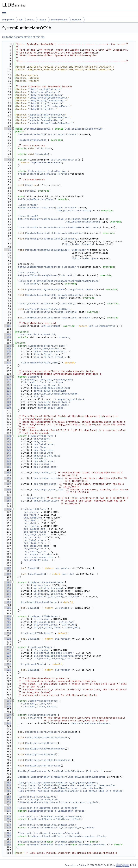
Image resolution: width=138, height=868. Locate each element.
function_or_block (51, 382)
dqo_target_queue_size (48, 489)
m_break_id (48, 334)
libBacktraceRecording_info (46, 346)
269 (7, 799)
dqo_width (40, 458)
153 (7, 472)
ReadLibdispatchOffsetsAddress (46, 737)
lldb (21, 20)
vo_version (41, 585)
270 (7, 802)
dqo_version (41, 439)
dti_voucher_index (46, 625)
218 (7, 656)
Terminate (41, 154)
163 (7, 501)
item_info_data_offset (48, 357)
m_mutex (64, 337)
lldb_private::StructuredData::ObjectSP (51, 312)
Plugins (43, 20)
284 (7, 842)
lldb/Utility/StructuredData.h (50, 106)
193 (7, 585)
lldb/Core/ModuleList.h (45, 89)
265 (7, 788)
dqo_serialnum (43, 453)
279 (7, 828)
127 (7, 399)
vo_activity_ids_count (48, 588)
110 (7, 351)
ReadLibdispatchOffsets (41, 743)
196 (7, 594)
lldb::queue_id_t (30, 272)
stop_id (39, 396)
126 (7, 396)
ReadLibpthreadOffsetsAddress (45, 749)
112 (7, 357)
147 (7, 456)
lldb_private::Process (61, 134)
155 (7, 478)
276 (7, 819)
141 (7, 439)
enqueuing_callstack (71, 399)
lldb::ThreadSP (28, 205)
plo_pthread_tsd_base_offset (53, 653)
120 (7, 380)
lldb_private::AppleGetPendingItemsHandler (47, 785)
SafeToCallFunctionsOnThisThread (47, 318)
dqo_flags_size (43, 450)
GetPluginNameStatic (64, 160)
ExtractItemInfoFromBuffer (48, 777)
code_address (48, 707)
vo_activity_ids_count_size (52, 591)
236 (7, 707)
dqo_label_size (43, 444)
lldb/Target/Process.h (44, 92)
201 (7, 608)
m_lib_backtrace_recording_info (77, 802)
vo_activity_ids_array (48, 594)
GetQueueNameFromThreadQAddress (39, 267)
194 (7, 588)
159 (7, 489)
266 (7, 791)
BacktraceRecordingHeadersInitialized (51, 732)
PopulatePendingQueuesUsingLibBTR (48, 250)
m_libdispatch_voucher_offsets (85, 836)
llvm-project (8, 20)
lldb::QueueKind (29, 304)
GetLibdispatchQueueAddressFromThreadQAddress (67, 281)
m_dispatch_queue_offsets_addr (57, 808)
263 (7, 783)
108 (7, 346)
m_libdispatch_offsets (70, 811)
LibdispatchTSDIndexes (43, 616)
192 (7, 582)
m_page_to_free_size (44, 799)
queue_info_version (46, 349)
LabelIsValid (36, 574)
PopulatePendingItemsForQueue (45, 289)
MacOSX (77, 20)
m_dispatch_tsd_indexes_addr (56, 825)
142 (7, 442)
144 (7, 447)
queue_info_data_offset (49, 351)
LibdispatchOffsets (41, 436)
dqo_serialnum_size (46, 456)
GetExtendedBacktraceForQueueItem (41, 219)
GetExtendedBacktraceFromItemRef (61, 227)
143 (7, 444)
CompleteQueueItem (37, 295)
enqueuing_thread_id (47, 385)
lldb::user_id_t (29, 334)
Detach (30, 191)
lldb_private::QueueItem (67, 295)
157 (7, 484)
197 (7, 596)
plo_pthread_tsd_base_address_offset (58, 656)
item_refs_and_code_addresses (90, 723)
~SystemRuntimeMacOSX (32, 140)
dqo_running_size (45, 467)
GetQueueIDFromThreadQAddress (38, 275)
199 (7, 602)
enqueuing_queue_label (53, 405)
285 (7, 845)
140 (7, 436)
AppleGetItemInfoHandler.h (47, 115)
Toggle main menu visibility (5, 12)
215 (7, 647)
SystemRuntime (59, 20)
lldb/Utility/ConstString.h (48, 101)
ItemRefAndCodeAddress (43, 701)
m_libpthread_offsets (68, 819)
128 (7, 402)
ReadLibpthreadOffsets (40, 754)
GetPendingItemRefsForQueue (66, 771)
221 (7, 664)
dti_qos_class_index (47, 628)
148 (7, 458)
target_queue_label (51, 408)
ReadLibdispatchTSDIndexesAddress (48, 760)
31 (7, 129)
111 (7, 354)
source (31, 20)
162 (7, 498)
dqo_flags (40, 447)
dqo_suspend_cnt (44, 472)
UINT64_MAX (66, 622)
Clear (29, 185)
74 (7, 250)
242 (7, 723)
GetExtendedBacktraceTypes (36, 199)
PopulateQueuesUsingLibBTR (43, 239)
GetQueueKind (49, 304)
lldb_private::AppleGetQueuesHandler (43, 783)
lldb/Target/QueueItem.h (46, 95)
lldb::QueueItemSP (77, 219)
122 (7, 385)
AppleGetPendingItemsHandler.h (50, 117)
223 (7, 670)
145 (7, 450)
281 (7, 833)
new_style (34, 718)
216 (7, 650)
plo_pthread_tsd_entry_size (52, 658)
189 (7, 574)
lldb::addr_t (93, 227)
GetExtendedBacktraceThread (37, 208)
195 (7, 591)
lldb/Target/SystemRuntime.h (48, 98)
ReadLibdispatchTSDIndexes (43, 766)
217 (7, 653)
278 (7, 825)
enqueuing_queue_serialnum (51, 388)
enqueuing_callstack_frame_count (55, 394)
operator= (62, 845)
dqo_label (40, 442)
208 (7, 628)
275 (7, 816)
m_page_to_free (46, 797)
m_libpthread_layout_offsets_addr (59, 816)
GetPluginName (50, 326)
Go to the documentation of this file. (24, 37)
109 (7, 349)
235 (7, 704)
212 (7, 639)
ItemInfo (34, 377)
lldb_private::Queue (85, 258)
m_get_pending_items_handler (96, 785)
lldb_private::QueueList (67, 233)
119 (7, 377)
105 (7, 337)
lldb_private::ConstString (74, 210)
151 (7, 467)
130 (7, 408)
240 (7, 718)
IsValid (33, 568)
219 (7, 658)
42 (7, 160)
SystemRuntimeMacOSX (37, 129)
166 (7, 509)
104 (7, 334)
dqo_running (41, 464)
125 (7, 394)
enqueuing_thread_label (53, 402)
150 (7, 464)
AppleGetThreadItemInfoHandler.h (51, 123)
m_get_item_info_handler (88, 788)
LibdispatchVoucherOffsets (46, 582)
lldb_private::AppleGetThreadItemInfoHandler (48, 791)
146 (7, 453)
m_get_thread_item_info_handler (101, 791)
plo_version (41, 650)
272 (7, 808)
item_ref (45, 704)
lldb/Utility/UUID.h (43, 109)
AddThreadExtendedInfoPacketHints (48, 309)
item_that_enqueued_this (56, 380)
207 (7, 625)
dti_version (41, 619)
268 (7, 797)
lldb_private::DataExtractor (87, 777)
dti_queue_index (44, 622)
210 (7, 633)
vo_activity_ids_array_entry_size (56, 596)
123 (7, 388)
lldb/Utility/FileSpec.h (46, 103)
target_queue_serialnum (49, 391)
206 (7, 622)
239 (7, 715)
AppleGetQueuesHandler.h (46, 120)
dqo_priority (35, 498)
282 (7, 836)
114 (7, 363)
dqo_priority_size (46, 501)
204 (7, 616)
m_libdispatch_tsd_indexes (77, 828)
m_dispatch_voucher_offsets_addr (58, 833)
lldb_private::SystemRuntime (84, 129)
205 (7, 619)
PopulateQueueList (37, 233)
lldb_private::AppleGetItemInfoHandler (44, 788)
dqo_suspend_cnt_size (48, 478)
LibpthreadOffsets (40, 647)
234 (7, 701)
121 (7, 382)
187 (7, 568)
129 (7, 405)
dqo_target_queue (45, 484)
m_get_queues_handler (83, 783)
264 (7, 785)
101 (7, 326)
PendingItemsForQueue (42, 715)
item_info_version (46, 354)
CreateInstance (28, 174)
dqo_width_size (43, 461)
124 (7, 391)
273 (7, 811)
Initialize (42, 148)
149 (7, 461)
